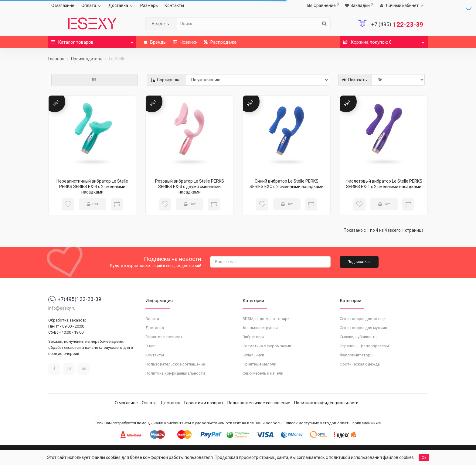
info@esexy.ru (62, 308)
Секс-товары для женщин (364, 319)
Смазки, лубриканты (359, 337)
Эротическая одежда (360, 364)
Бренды (155, 42)
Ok (424, 458)
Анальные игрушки (260, 328)
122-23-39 (397, 25)
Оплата (92, 5)
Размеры (149, 5)
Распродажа (220, 42)
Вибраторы (253, 337)
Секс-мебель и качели (263, 373)
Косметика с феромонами (267, 346)
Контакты (174, 5)
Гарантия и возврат (164, 337)
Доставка (121, 5)
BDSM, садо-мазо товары (267, 319)
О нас (150, 346)
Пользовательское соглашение (175, 364)
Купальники (253, 355)
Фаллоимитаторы (357, 355)
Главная (56, 59)
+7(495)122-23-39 (75, 299)
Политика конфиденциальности (175, 373)
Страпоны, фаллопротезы (364, 346)
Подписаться (359, 262)
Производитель (87, 59)
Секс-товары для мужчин (363, 328)
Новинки (185, 42)
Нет (92, 204)
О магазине (63, 5)
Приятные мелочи (259, 364)
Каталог (92, 40)
